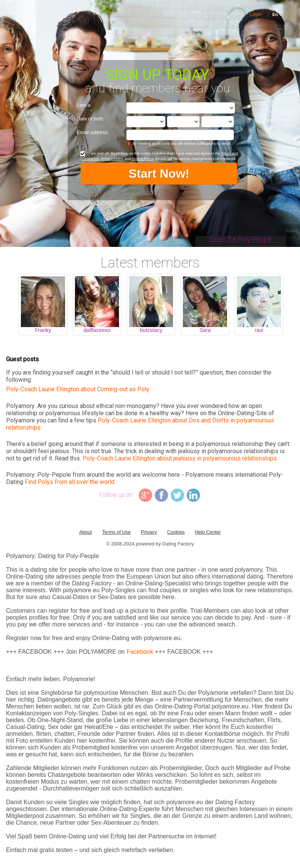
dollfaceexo (97, 330)
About (85, 532)
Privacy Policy (112, 159)
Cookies (176, 532)
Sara (205, 330)
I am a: (84, 105)
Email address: (93, 132)
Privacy (149, 532)
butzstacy (151, 330)
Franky (43, 330)
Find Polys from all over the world (70, 482)
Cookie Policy (142, 159)
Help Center (208, 532)
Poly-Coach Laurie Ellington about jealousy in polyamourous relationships (180, 458)
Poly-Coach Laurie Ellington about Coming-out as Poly (78, 389)
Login (255, 14)
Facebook (140, 652)
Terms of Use (116, 532)
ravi (259, 330)
